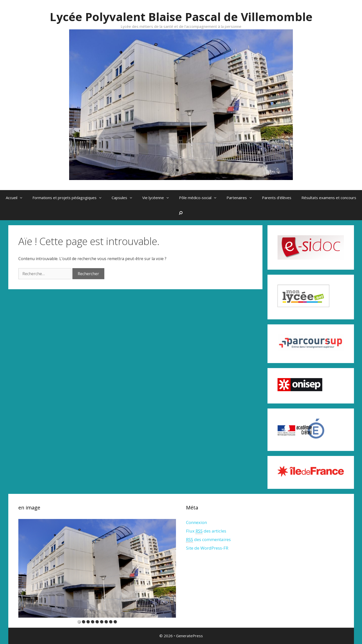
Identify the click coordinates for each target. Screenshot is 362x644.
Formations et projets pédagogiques (70, 198)
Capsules (124, 198)
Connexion (196, 522)
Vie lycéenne (158, 198)
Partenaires (242, 198)
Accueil (17, 198)
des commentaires (208, 540)
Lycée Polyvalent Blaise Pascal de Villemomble (181, 17)
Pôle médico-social (200, 198)
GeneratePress (189, 636)
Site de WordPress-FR (207, 548)
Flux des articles (206, 531)
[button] (22, 198)
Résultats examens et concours (329, 198)
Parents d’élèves (277, 198)
